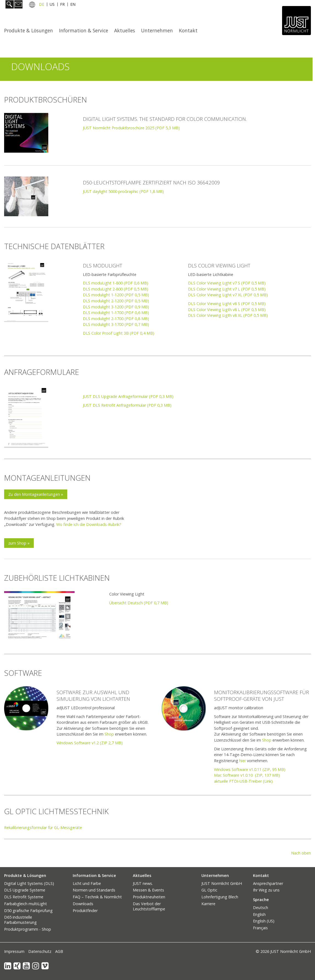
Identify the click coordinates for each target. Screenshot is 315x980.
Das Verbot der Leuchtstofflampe (149, 906)
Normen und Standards (94, 890)
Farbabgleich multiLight (26, 904)
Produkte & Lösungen (29, 30)
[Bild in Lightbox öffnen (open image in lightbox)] (26, 196)
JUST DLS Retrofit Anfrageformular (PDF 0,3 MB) (127, 405)
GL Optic (209, 890)
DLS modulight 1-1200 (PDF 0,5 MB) (116, 295)
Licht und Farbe (87, 883)
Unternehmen (157, 30)
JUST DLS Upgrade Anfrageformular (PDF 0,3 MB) (128, 396)
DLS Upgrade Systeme (25, 890)
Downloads (83, 904)
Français (260, 928)
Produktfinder (85, 911)
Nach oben (301, 853)
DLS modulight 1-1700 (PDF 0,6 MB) (116, 313)
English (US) (264, 921)
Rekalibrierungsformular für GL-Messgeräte (43, 827)
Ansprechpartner (268, 883)
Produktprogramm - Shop (28, 929)
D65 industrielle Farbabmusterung (20, 920)
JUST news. (143, 883)
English (259, 914)
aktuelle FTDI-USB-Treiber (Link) (243, 781)
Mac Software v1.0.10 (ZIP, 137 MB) (247, 775)
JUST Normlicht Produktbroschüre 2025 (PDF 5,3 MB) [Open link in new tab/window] (131, 128)
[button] (36, 494)
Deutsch (261, 908)
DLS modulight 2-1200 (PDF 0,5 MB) (116, 301)
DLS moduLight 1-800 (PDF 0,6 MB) (116, 283)
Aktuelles (125, 30)
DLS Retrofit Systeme (24, 897)
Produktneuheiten (149, 897)
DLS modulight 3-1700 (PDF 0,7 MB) (116, 324)
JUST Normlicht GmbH (222, 883)
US (52, 5)
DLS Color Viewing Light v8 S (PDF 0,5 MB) (227, 304)
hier (243, 761)
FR (62, 5)
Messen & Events (148, 890)
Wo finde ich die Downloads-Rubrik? (89, 524)
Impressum (14, 951)
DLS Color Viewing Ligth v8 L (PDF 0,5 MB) (227, 310)
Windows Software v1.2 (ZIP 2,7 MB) (90, 743)
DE (42, 5)
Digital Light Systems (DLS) (29, 883)
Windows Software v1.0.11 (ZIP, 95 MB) (250, 769)
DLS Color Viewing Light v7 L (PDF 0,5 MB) (227, 289)
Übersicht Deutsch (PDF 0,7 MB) (139, 603)
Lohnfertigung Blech (220, 897)
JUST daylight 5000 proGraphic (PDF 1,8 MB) (123, 191)
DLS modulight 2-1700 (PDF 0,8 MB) (116, 319)
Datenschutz (40, 951)
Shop (109, 734)
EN (73, 5)
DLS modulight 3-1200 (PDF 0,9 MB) (116, 307)
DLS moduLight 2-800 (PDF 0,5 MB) (116, 289)
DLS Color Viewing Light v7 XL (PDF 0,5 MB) (228, 295)
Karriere (208, 904)
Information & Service (84, 30)
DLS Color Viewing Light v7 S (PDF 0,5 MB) (227, 283)
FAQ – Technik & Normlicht (97, 897)
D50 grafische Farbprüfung (28, 911)
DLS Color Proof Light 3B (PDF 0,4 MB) (119, 333)
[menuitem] (30, 30)
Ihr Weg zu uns (266, 890)
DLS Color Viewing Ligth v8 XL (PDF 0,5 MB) (228, 315)
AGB (59, 951)
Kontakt (188, 30)
